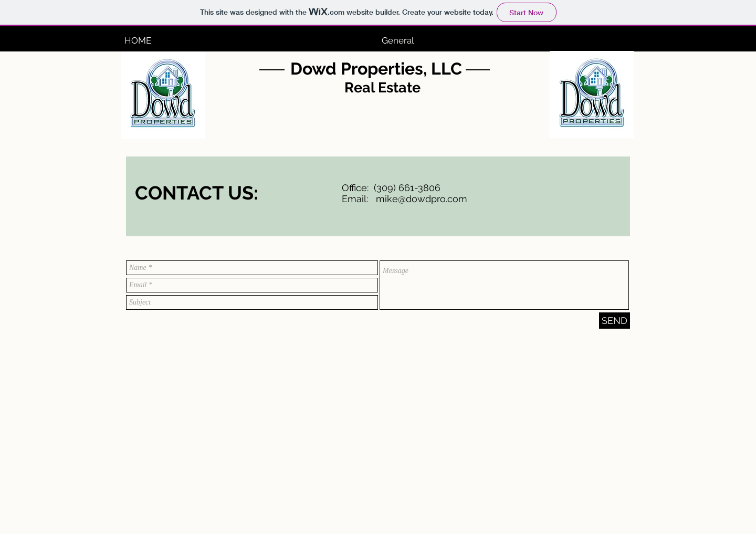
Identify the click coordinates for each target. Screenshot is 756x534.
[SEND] (615, 321)
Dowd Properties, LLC (376, 69)
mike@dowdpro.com (422, 199)
